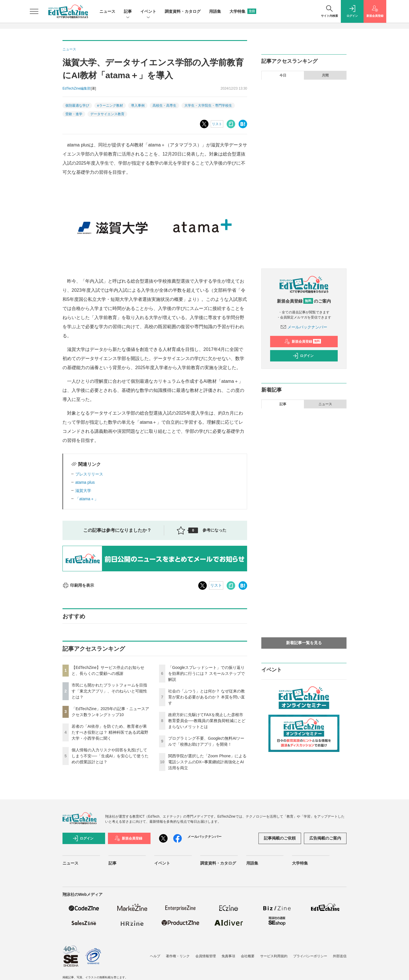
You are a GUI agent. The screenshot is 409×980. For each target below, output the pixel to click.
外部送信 (340, 956)
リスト (217, 124)
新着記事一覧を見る (304, 643)
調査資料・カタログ (183, 11)
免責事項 (228, 956)
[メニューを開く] (34, 11)
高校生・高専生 (164, 106)
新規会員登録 (303, 342)
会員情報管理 (206, 956)
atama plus (85, 482)
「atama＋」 (87, 499)
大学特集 (243, 11)
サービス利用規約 (274, 956)
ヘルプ (155, 956)
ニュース (107, 11)
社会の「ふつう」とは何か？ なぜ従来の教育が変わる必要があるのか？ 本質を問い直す (206, 697)
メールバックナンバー (304, 327)
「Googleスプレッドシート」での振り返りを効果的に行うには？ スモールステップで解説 (206, 673)
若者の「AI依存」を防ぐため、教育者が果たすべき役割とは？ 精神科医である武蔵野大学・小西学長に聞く (110, 732)
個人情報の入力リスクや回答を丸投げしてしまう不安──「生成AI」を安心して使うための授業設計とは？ (110, 756)
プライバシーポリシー (310, 956)
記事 (128, 12)
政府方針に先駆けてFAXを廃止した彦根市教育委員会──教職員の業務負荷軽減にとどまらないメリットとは (207, 721)
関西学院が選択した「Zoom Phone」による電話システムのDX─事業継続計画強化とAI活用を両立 (207, 762)
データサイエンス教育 (107, 114)
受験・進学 (74, 114)
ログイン (303, 356)
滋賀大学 (83, 491)
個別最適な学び (77, 106)
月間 (325, 75)
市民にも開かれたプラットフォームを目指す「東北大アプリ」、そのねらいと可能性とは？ (109, 691)
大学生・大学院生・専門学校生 (208, 106)
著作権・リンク (178, 956)
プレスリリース (89, 474)
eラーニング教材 (110, 106)
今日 (283, 75)
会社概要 (248, 956)
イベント (148, 12)
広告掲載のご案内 (325, 838)
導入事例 (138, 106)
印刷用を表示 (78, 585)
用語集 (215, 11)
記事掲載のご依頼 (280, 838)
